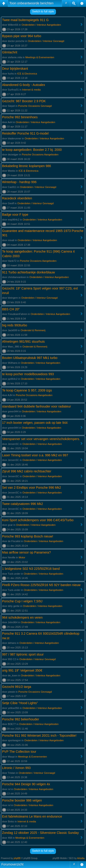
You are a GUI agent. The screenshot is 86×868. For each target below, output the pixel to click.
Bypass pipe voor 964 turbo (22, 36)
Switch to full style (43, 11)
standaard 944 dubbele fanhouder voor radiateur (36, 406)
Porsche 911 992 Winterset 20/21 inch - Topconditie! (39, 736)
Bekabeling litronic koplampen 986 (26, 166)
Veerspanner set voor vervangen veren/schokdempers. (41, 439)
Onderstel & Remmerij (33, 330)
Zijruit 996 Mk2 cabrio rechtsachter (27, 471)
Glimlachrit (10, 52)
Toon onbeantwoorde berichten (31, 3)
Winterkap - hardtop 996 (19, 182)
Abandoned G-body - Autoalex (24, 85)
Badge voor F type (15, 215)
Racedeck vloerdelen (17, 198)
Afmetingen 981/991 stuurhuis (23, 342)
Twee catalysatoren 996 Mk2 (22, 504)
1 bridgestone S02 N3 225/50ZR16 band (31, 569)
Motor (22, 557)
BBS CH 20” (11, 309)
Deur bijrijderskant (15, 69)
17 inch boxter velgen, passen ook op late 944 (35, 423)
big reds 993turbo (15, 325)
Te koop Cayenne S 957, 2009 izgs (27, 390)
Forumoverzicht (12, 864)
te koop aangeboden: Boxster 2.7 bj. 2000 (32, 150)
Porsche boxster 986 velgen (22, 800)
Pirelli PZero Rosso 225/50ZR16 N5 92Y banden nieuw (41, 585)
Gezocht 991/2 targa (17, 687)
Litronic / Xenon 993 (16, 768)
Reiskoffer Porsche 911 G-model (25, 133)
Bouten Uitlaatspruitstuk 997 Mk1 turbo (30, 358)
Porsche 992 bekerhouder (21, 719)
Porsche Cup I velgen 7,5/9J (22, 601)
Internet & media (31, 90)
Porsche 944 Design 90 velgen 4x (26, 784)
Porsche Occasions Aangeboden (40, 154)
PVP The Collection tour (19, 752)
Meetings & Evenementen (40, 57)
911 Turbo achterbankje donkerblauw (28, 272)
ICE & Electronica (27, 74)
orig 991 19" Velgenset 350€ (22, 670)
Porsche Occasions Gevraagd (35, 106)
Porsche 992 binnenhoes (20, 117)
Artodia (81, 858)
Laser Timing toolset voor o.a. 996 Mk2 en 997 (35, 455)
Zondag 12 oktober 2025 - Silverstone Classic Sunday (40, 833)
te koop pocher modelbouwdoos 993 (28, 374)
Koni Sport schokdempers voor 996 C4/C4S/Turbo (38, 520)
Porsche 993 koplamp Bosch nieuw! (28, 536)
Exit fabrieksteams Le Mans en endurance (32, 816)
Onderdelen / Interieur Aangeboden (41, 25)
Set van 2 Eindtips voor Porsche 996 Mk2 (32, 488)
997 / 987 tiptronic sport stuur (23, 654)
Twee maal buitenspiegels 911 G (25, 20)
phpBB (17, 858)
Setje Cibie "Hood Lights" (20, 703)
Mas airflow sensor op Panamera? (26, 552)
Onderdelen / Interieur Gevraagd (46, 41)
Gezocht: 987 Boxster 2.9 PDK (24, 101)
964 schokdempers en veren (22, 617)
